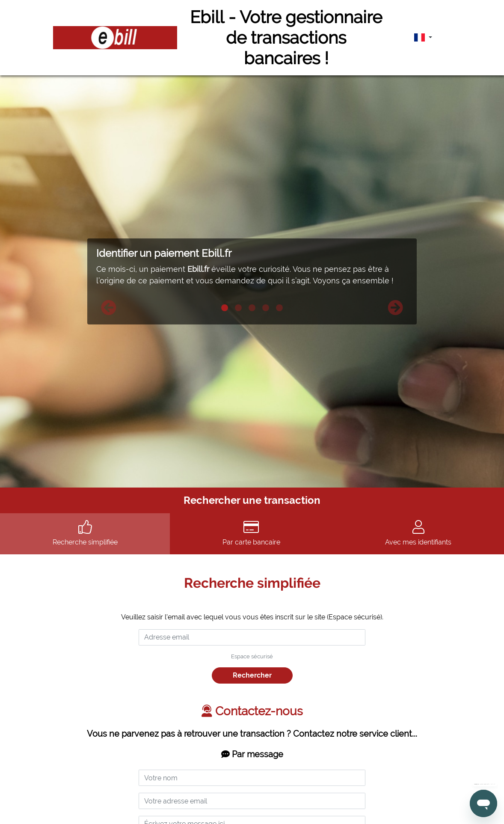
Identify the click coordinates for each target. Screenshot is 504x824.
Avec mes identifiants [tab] (418, 533)
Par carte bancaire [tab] (251, 533)
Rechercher (252, 675)
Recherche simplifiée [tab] (85, 533)
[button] (109, 308)
